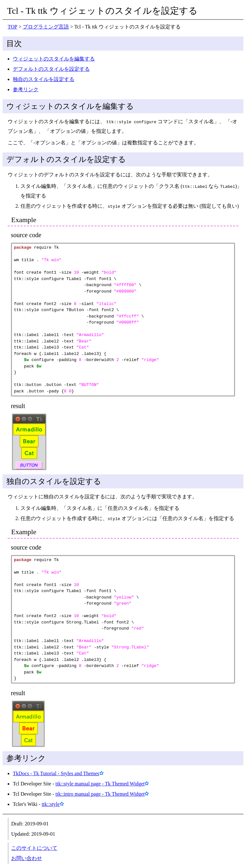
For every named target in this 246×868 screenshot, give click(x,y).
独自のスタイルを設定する (44, 79)
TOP (12, 27)
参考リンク (26, 89)
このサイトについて (34, 845)
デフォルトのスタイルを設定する (51, 69)
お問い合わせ (27, 856)
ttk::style (51, 802)
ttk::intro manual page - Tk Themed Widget (100, 791)
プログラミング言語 (46, 27)
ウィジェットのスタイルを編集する (54, 59)
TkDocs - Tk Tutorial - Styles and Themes (56, 771)
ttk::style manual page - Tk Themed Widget (100, 781)
